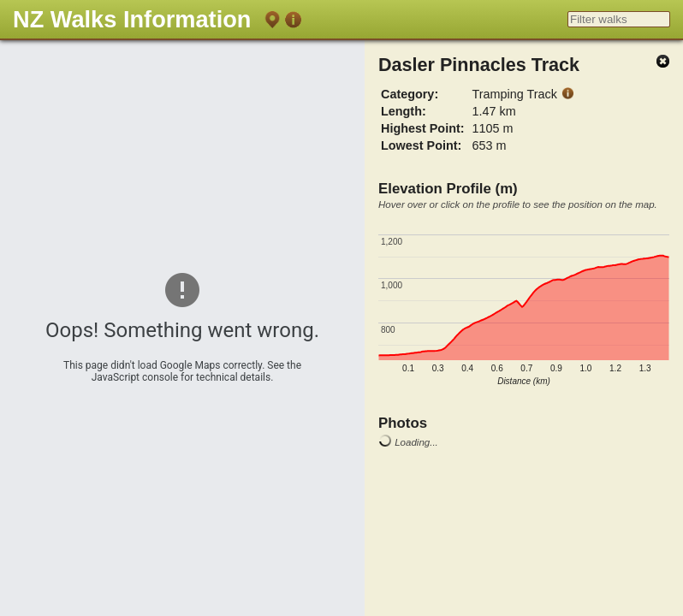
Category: (410, 94)
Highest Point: (423, 128)
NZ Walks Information (132, 19)
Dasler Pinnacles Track (479, 65)
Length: (404, 111)
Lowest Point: (421, 145)
